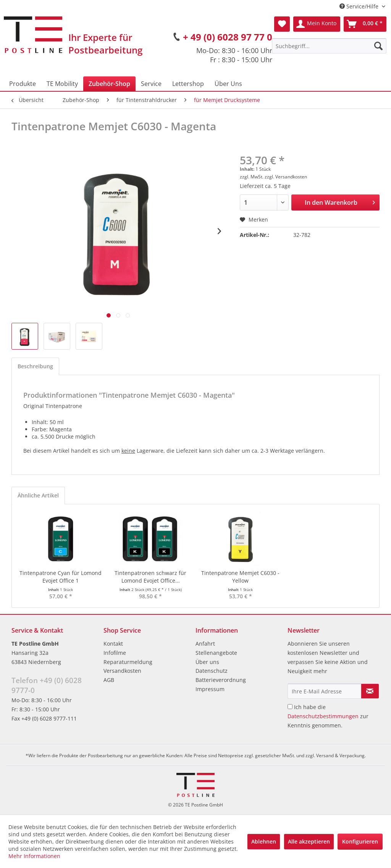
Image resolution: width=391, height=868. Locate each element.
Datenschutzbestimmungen (323, 716)
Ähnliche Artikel (38, 495)
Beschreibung (35, 366)
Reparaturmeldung (128, 662)
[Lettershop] (188, 84)
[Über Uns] (228, 84)
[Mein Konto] (317, 24)
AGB (109, 680)
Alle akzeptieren (309, 841)
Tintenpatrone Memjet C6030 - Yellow (240, 577)
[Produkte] (23, 84)
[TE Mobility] (62, 84)
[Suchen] (378, 46)
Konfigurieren (360, 841)
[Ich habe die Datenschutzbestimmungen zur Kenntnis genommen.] (290, 707)
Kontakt (113, 644)
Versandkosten (122, 671)
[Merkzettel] (282, 24)
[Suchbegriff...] (329, 46)
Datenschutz (212, 671)
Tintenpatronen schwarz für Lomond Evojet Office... (150, 577)
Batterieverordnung (221, 680)
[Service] (151, 84)
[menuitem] (329, 46)
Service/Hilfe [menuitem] (360, 6)
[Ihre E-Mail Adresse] (324, 691)
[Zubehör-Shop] (109, 84)
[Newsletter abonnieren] (370, 691)
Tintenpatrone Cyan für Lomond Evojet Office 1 (61, 577)
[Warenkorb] (365, 24)
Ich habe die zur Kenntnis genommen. (328, 716)
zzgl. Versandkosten (286, 177)
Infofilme (115, 653)
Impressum (210, 689)
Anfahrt (205, 644)
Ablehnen (264, 841)
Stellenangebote (216, 653)
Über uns (207, 662)
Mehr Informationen (34, 856)
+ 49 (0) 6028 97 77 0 (228, 37)
